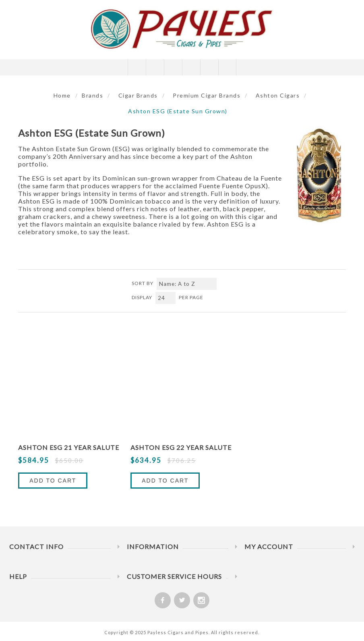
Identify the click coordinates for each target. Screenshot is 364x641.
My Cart (191, 67)
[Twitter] (182, 600)
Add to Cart (53, 481)
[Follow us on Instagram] (201, 600)
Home (62, 95)
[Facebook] (163, 600)
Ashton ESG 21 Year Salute (69, 447)
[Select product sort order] (187, 284)
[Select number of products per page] (165, 298)
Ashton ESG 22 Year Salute (181, 447)
